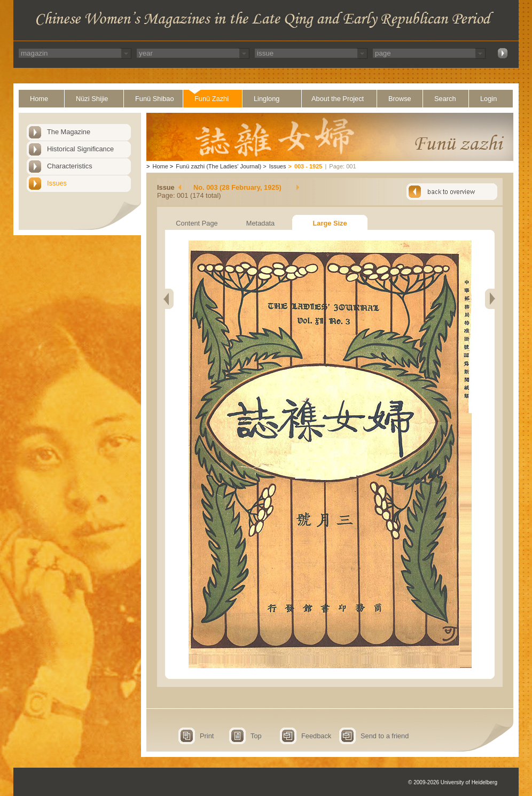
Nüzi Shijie (92, 99)
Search (445, 99)
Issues (57, 183)
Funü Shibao (155, 99)
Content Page (197, 223)
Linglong (267, 99)
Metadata (260, 223)
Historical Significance (80, 149)
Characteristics (70, 166)
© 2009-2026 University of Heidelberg (453, 782)
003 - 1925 (308, 166)
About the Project (338, 99)
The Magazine (69, 132)
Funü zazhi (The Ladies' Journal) (218, 166)
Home (39, 99)
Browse (400, 99)
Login (488, 99)
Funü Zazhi (212, 99)
